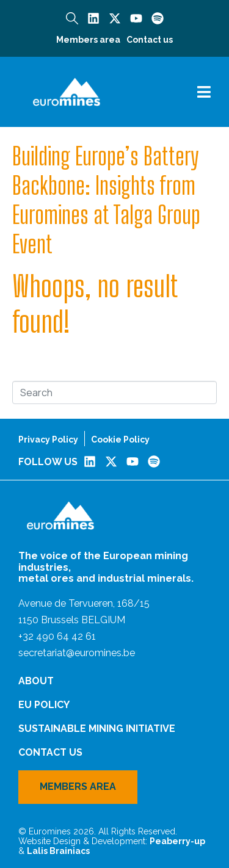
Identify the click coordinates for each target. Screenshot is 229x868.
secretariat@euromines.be (77, 653)
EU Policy (44, 705)
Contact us (150, 40)
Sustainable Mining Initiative (97, 729)
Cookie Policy (120, 439)
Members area (88, 40)
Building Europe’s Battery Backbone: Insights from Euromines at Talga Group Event (106, 200)
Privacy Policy (48, 439)
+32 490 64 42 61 (57, 636)
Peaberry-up (177, 841)
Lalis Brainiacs (58, 851)
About (36, 681)
